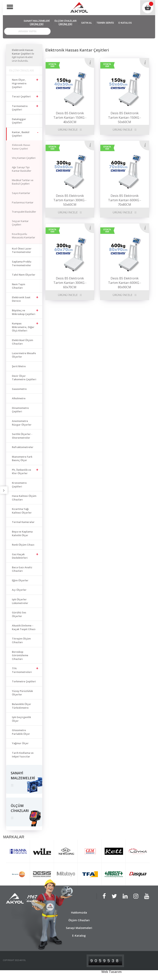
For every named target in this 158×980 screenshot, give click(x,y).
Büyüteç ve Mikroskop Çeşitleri (24, 312)
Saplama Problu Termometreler (22, 263)
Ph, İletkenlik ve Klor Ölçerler (22, 472)
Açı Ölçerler (19, 590)
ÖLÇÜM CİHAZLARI (65, 23)
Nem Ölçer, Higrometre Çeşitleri (19, 83)
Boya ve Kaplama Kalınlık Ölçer (22, 533)
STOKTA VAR (52, 65)
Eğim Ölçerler (20, 580)
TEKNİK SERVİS (105, 23)
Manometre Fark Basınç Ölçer (22, 459)
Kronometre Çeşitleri (19, 485)
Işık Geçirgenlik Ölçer (21, 719)
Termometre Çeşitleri (20, 108)
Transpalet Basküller (24, 212)
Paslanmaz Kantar (23, 202)
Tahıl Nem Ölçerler (24, 275)
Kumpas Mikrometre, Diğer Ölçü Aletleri (23, 327)
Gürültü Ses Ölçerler (19, 614)
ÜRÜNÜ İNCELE (68, 130)
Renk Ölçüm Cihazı (23, 545)
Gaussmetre (19, 389)
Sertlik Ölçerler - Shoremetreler (22, 436)
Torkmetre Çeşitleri (24, 681)
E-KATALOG (125, 23)
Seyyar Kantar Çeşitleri (20, 223)
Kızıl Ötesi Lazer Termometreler (22, 250)
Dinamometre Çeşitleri (20, 410)
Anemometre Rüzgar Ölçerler (22, 423)
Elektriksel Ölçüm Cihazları (22, 342)
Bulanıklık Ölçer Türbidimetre (22, 706)
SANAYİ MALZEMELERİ (37, 23)
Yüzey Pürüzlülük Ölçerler (22, 693)
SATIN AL (87, 23)
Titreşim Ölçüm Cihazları (21, 640)
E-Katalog (79, 936)
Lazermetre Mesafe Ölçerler (24, 355)
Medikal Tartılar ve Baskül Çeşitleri (23, 182)
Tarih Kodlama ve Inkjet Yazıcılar (23, 755)
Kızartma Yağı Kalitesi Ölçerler (22, 511)
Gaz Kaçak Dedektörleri (20, 556)
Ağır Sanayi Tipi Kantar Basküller (22, 169)
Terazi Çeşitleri (21, 96)
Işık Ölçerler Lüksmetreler (20, 601)
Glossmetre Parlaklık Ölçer (21, 732)
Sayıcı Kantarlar (21, 193)
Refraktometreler (23, 447)
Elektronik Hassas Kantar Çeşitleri (21, 147)
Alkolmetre (19, 398)
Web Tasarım (112, 972)
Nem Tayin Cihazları (19, 286)
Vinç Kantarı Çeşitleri (24, 158)
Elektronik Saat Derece (21, 299)
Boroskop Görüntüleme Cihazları (20, 655)
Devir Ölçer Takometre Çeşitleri (24, 378)
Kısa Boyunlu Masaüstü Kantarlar (24, 236)
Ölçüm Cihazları (79, 920)
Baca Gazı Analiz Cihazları (22, 569)
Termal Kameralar (23, 522)
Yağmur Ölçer (20, 743)
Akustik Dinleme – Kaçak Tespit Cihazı (24, 627)
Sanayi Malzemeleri (79, 928)
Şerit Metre (19, 366)
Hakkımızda (79, 912)
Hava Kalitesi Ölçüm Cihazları (24, 498)
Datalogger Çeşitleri (19, 121)
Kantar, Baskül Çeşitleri (21, 134)
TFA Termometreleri (22, 670)
